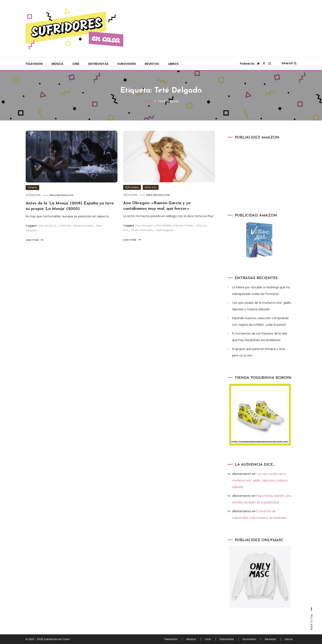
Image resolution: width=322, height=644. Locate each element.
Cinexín (32, 187)
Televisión (34, 64)
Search (289, 63)
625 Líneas (132, 187)
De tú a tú (151, 187)
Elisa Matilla (163, 225)
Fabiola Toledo (183, 225)
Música (57, 64)
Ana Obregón (144, 225)
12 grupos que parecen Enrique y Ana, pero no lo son (259, 352)
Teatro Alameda (142, 230)
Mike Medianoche (62, 195)
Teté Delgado (165, 230)
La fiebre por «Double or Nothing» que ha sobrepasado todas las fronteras (261, 291)
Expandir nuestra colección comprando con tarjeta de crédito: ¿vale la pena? (260, 321)
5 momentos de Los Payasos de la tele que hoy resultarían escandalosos (260, 337)
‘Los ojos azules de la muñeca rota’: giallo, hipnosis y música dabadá (262, 306)
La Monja (65, 225)
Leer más (35, 239)
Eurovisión (127, 64)
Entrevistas (98, 64)
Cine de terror (47, 225)
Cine (76, 64)
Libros (173, 64)
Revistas (152, 64)
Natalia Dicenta (83, 225)
